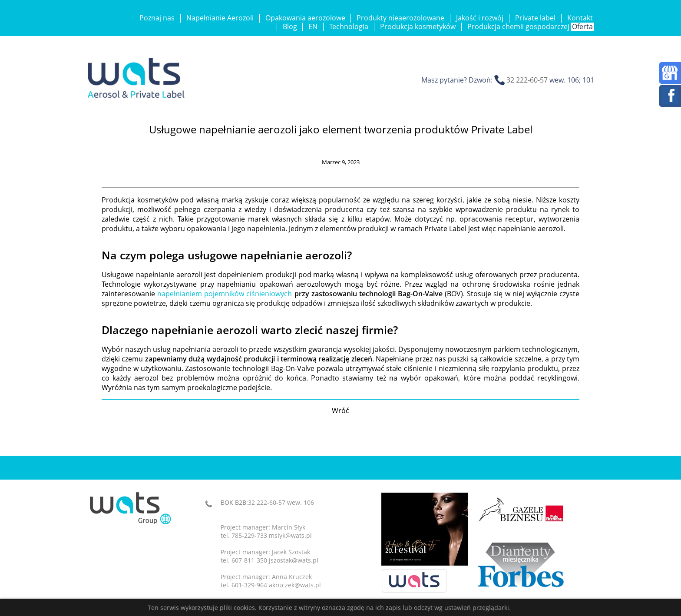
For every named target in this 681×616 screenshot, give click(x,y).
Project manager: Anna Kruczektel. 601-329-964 (266, 581)
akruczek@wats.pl (295, 585)
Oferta (582, 26)
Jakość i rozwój (480, 18)
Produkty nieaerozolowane (400, 18)
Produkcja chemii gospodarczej (518, 26)
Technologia (349, 26)
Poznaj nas (157, 18)
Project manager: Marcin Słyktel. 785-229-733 (263, 531)
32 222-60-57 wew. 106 (281, 502)
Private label (535, 18)
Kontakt (580, 18)
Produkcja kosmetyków (418, 26)
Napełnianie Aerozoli (220, 18)
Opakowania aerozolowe (305, 18)
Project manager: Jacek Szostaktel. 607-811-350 (265, 556)
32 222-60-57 (527, 80)
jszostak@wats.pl (294, 560)
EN (313, 26)
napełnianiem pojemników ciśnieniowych (225, 294)
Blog (290, 26)
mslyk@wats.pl (290, 535)
